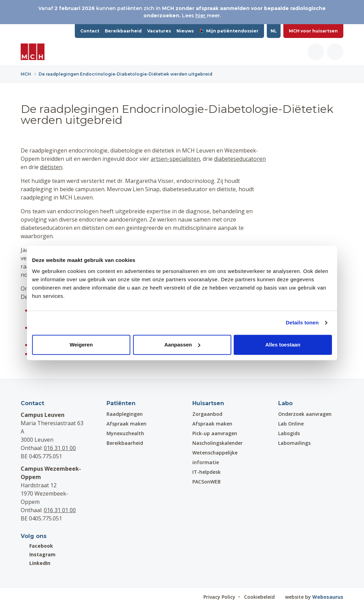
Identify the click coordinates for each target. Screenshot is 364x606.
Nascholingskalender (218, 443)
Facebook (37, 546)
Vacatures (159, 31)
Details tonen (302, 322)
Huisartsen (208, 403)
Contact (90, 31)
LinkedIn (36, 563)
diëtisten (51, 167)
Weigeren (81, 345)
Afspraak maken (127, 424)
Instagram (38, 554)
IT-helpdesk (206, 472)
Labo (285, 403)
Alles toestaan (283, 345)
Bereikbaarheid (123, 31)
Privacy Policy (219, 597)
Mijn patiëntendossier (229, 31)
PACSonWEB (206, 482)
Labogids (289, 433)
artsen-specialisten (175, 159)
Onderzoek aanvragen (305, 414)
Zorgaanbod (207, 414)
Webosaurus (328, 597)
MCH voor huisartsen (313, 31)
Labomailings (294, 443)
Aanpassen (182, 345)
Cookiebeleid (259, 597)
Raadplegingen (125, 414)
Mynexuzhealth (125, 433)
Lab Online (291, 424)
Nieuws (185, 31)
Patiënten (121, 403)
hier (201, 16)
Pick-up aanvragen (215, 433)
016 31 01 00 (60, 448)
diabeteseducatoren (240, 159)
